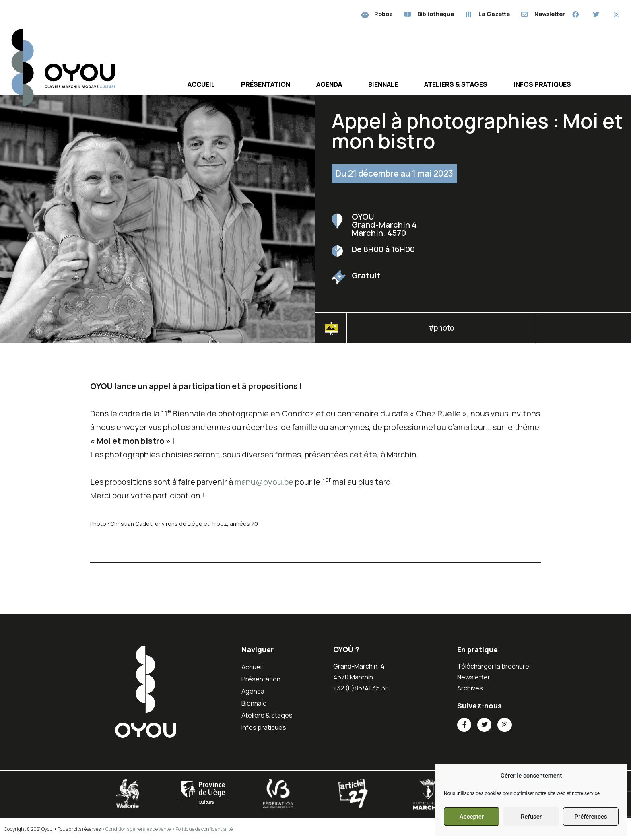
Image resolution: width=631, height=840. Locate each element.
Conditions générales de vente (138, 829)
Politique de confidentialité (204, 829)
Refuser (531, 817)
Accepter (472, 817)
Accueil (201, 84)
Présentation (266, 84)
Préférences (591, 817)
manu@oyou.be (264, 482)
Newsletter (474, 677)
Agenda (329, 84)
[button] (584, 330)
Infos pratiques (542, 84)
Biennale (383, 84)
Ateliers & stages (456, 84)
